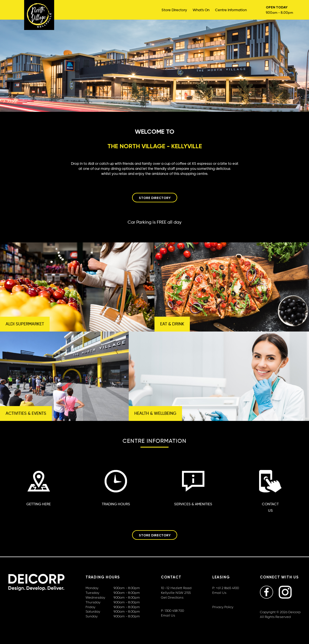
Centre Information (231, 10)
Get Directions (172, 597)
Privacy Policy (223, 607)
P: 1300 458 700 (172, 611)
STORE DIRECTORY (155, 198)
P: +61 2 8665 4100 (226, 588)
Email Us (168, 615)
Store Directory (174, 10)
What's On (201, 10)
